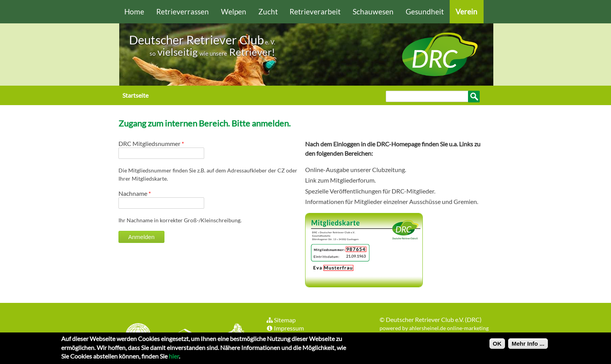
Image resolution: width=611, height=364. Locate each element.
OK (497, 346)
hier (174, 358)
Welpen (234, 11)
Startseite (135, 95)
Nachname (135, 193)
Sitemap (281, 320)
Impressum (285, 328)
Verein (466, 11)
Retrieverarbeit (315, 11)
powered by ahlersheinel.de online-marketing (434, 328)
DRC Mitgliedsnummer (151, 143)
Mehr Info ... (528, 346)
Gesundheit (425, 11)
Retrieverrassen (183, 11)
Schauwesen (373, 11)
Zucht (268, 11)
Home (134, 11)
